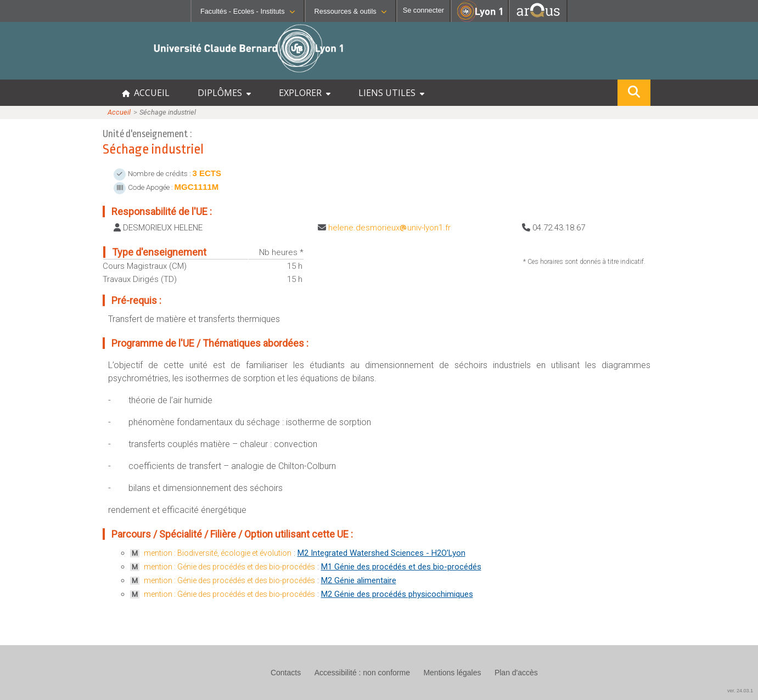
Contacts (286, 673)
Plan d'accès (516, 673)
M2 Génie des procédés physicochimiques (397, 594)
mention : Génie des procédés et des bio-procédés (229, 567)
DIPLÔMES (224, 93)
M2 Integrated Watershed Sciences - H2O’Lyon (381, 553)
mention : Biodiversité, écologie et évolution (218, 553)
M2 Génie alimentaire (359, 580)
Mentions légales (452, 673)
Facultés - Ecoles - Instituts (248, 11)
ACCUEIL (146, 93)
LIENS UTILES (391, 93)
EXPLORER (305, 93)
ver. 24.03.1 (740, 691)
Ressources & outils (350, 11)
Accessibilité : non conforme (362, 673)
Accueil (119, 112)
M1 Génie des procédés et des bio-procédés (401, 567)
